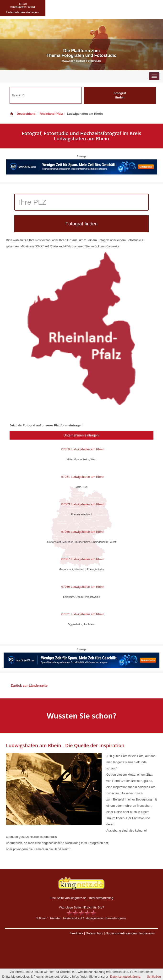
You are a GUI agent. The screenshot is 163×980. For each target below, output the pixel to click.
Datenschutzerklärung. (126, 977)
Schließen (154, 977)
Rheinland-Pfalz (51, 114)
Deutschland (22, 114)
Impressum (147, 933)
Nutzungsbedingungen (121, 933)
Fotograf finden (120, 95)
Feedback (76, 933)
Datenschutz (94, 933)
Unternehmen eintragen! (82, 435)
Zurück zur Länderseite (29, 686)
